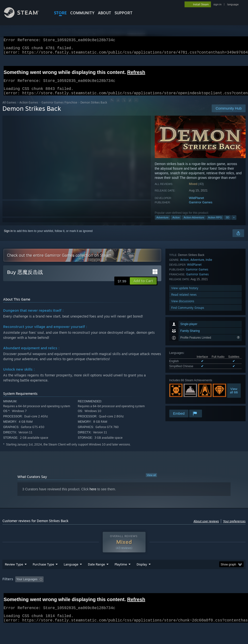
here (93, 495)
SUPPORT (124, 13)
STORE (60, 13)
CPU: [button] (213, 592)
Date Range (96, 577)
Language (71, 577)
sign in (217, 4)
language (233, 4)
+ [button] (234, 223)
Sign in (8, 237)
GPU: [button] (230, 592)
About (105, 13)
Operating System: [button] (189, 592)
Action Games (29, 108)
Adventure (163, 223)
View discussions (183, 396)
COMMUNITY (82, 13)
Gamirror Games (201, 208)
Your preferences (234, 527)
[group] (124, 595)
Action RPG (215, 223)
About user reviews (206, 527)
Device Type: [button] (12, 598)
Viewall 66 (234, 328)
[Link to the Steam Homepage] (25, 17)
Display (142, 577)
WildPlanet (196, 204)
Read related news (184, 389)
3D (227, 223)
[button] (143, 287)
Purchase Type (43, 577)
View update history (185, 383)
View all (151, 481)
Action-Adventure (194, 223)
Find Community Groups (188, 402)
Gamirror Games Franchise (59, 108)
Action (176, 223)
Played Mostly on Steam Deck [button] (148, 592)
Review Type (14, 577)
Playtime (121, 577)
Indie (209, 354)
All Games (9, 108)
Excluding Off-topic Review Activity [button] (76, 592)
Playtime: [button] (113, 592)
